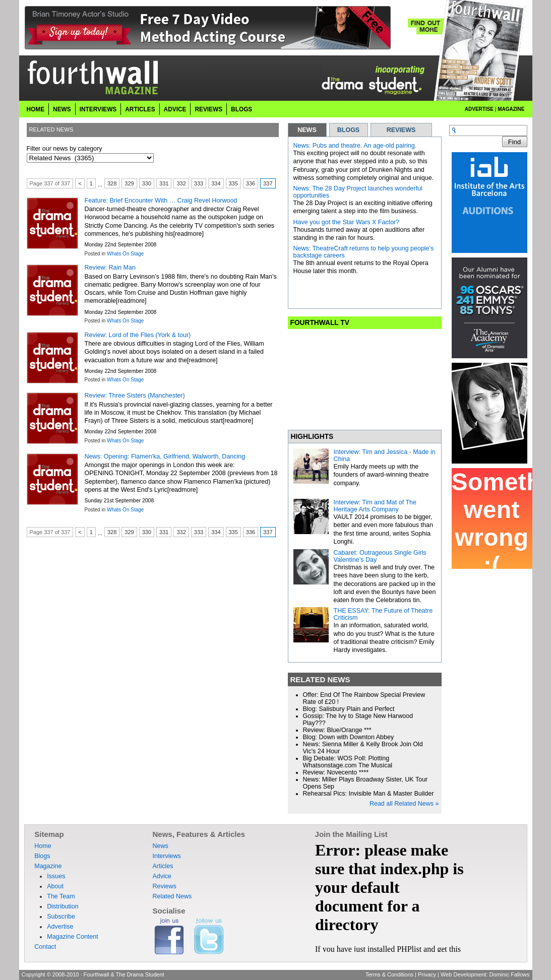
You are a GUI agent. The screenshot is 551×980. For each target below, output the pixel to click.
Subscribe (61, 917)
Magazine (511, 109)
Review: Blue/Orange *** (337, 730)
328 (112, 183)
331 (164, 183)
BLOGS (348, 130)
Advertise (479, 109)
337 (268, 183)
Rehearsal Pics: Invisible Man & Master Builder (369, 794)
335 (233, 183)
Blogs (241, 109)
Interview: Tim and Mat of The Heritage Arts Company (375, 506)
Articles (140, 109)
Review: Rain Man (110, 268)
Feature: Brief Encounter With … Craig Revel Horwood (161, 201)
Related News (172, 896)
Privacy (427, 974)
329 (129, 183)
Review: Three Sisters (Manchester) (135, 396)
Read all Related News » (404, 804)
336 (251, 183)
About (55, 886)
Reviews (208, 109)
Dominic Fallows (509, 974)
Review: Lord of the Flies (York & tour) (138, 335)
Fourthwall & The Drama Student (124, 974)
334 (216, 183)
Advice (175, 109)
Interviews (98, 109)
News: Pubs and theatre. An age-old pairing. (355, 146)
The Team (61, 896)
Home (36, 109)
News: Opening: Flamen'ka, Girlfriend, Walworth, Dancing (165, 456)
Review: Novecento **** (336, 772)
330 (147, 183)
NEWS (307, 130)
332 (181, 183)
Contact (45, 947)
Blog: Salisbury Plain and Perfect (349, 709)
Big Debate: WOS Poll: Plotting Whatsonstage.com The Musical (348, 762)
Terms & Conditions (389, 974)
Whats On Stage (125, 254)
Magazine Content (72, 937)
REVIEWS (401, 130)
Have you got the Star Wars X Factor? (347, 222)
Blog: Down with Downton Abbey (349, 737)
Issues (56, 876)
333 (199, 183)
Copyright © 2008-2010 (50, 974)
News (62, 109)
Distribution (63, 906)
